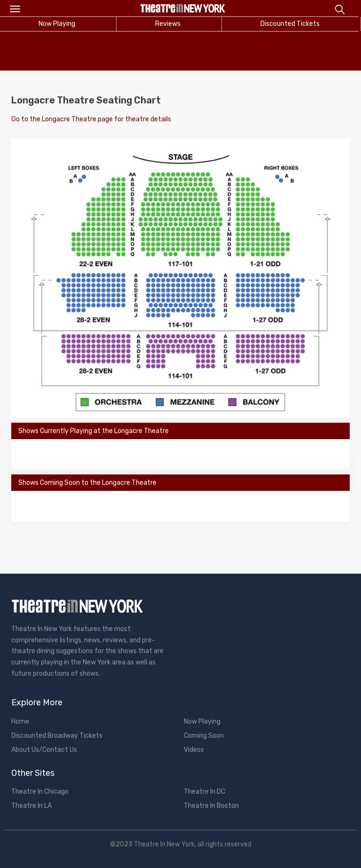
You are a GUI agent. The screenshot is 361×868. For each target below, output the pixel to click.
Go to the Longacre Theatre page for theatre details (91, 119)
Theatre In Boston (211, 806)
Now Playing (202, 722)
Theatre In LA (31, 806)
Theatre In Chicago (40, 792)
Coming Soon (204, 736)
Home (20, 722)
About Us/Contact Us (44, 750)
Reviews (168, 24)
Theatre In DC (204, 792)
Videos (194, 750)
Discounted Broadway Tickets (57, 736)
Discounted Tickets (290, 24)
